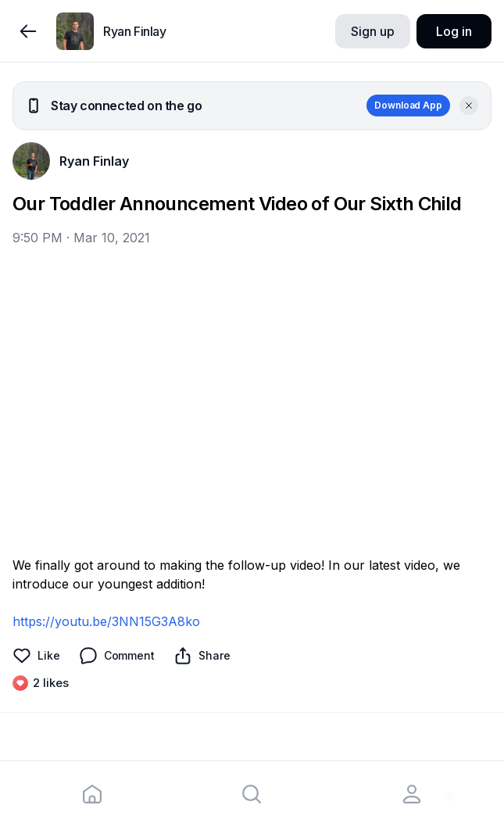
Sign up (372, 31)
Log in (454, 31)
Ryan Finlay (94, 161)
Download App (408, 105)
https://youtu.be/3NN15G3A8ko (106, 621)
